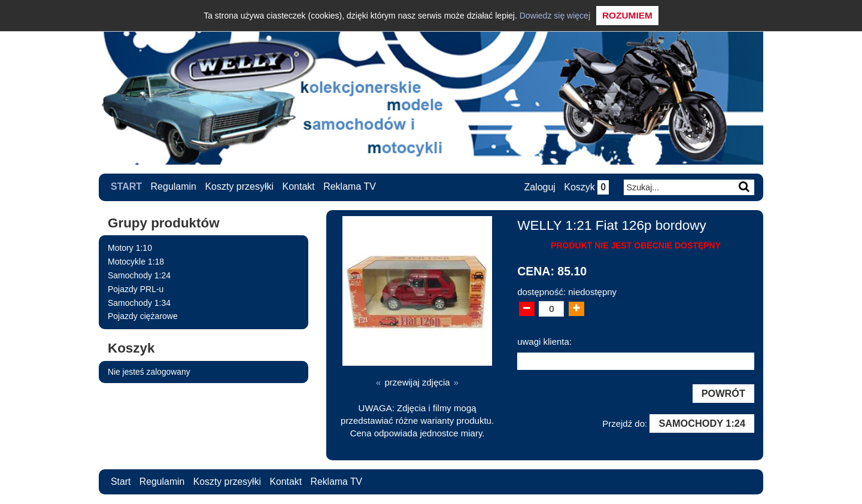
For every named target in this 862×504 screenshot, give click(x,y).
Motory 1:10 (130, 248)
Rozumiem (627, 15)
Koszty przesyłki (240, 186)
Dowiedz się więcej (555, 16)
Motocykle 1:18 (136, 261)
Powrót (723, 393)
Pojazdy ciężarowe (143, 316)
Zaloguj (539, 187)
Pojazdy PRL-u (136, 289)
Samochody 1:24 (139, 275)
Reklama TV (350, 186)
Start (126, 186)
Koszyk (586, 187)
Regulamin (174, 186)
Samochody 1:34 (139, 302)
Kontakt (299, 186)
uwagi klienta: (544, 341)
